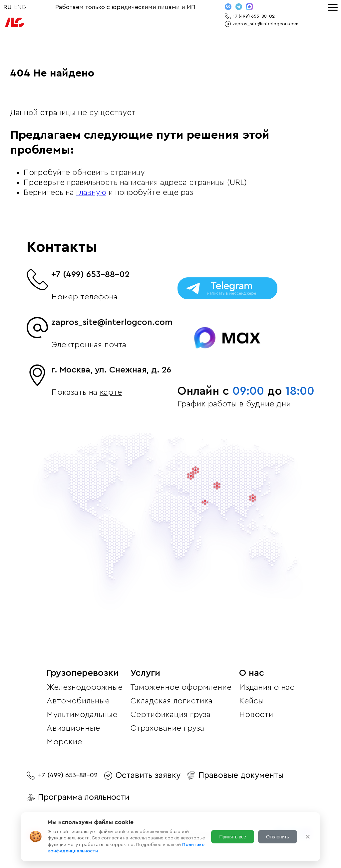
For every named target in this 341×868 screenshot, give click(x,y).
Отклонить (278, 837)
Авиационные (73, 728)
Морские (64, 742)
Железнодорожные (85, 687)
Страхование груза (167, 728)
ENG (20, 7)
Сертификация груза (170, 715)
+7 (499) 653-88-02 (90, 274)
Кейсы (251, 701)
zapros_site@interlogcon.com (112, 322)
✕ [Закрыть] (308, 837)
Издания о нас (267, 687)
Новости (256, 715)
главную (91, 193)
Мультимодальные (82, 715)
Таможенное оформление (181, 687)
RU (7, 7)
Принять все (233, 837)
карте (111, 392)
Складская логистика (171, 701)
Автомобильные (78, 701)
